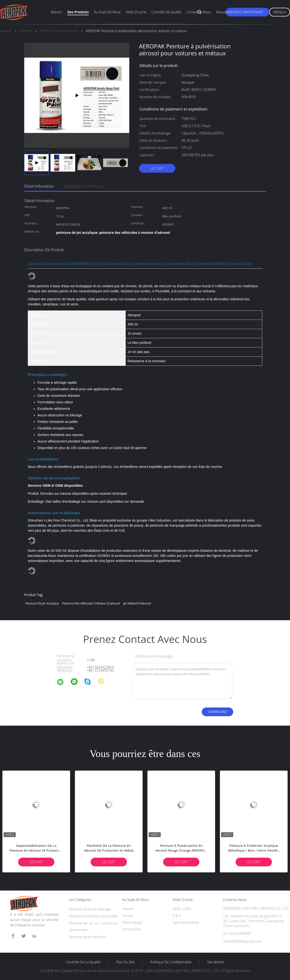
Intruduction (132, 929)
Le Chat (157, 168)
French (280, 12)
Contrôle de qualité (166, 12)
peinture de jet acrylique (42, 603)
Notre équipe (132, 922)
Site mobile (215, 962)
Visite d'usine (136, 12)
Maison (57, 12)
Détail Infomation (39, 186)
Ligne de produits (186, 922)
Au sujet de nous (107, 12)
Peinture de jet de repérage (90, 909)
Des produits (78, 12)
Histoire (128, 909)
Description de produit (83, 186)
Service (128, 916)
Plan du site (125, 962)
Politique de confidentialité (171, 962)
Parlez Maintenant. (247, 12)
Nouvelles (224, 12)
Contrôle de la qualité (83, 962)
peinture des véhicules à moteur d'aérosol (91, 603)
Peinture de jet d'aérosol (88, 937)
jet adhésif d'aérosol (137, 603)
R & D (177, 916)
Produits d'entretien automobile (93, 916)
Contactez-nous (199, 12)
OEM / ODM (182, 909)
